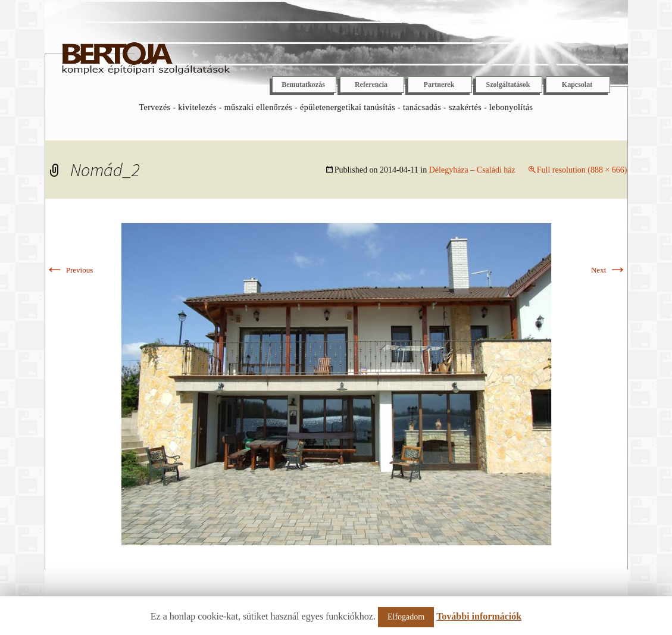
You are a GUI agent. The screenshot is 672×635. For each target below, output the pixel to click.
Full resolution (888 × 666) (582, 170)
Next (609, 270)
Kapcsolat (577, 85)
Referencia (371, 85)
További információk (479, 616)
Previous (69, 270)
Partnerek (439, 85)
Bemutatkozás (303, 85)
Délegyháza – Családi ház (472, 170)
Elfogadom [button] (406, 617)
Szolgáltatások (508, 85)
